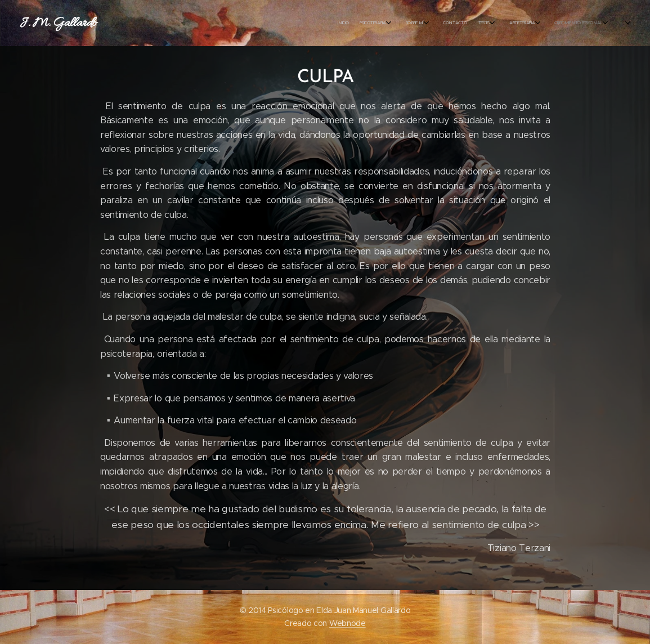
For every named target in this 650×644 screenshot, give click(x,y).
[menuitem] (142, 23)
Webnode (348, 623)
